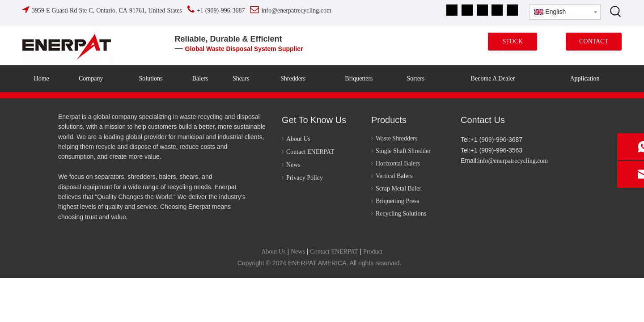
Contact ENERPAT (310, 152)
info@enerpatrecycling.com (513, 161)
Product (373, 252)
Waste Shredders (396, 138)
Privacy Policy (305, 178)
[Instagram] (497, 10)
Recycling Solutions (401, 214)
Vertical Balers (394, 176)
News (293, 165)
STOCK (513, 41)
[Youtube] (482, 10)
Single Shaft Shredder (403, 151)
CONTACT (594, 41)
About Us (298, 139)
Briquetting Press (397, 201)
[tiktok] (512, 10)
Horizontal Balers (398, 163)
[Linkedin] (467, 10)
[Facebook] (452, 10)
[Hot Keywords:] (616, 11)
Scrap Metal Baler (398, 189)
